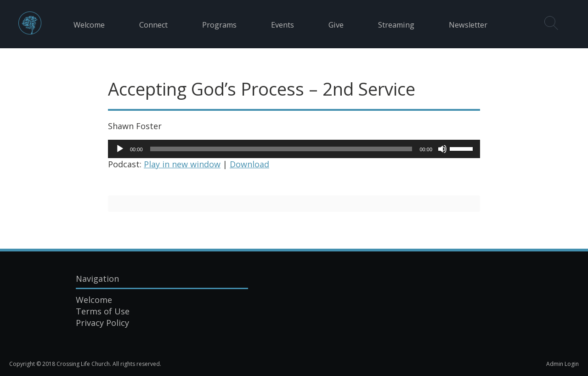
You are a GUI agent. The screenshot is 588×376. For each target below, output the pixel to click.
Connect (153, 25)
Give (336, 25)
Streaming (396, 25)
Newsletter (468, 25)
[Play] (120, 149)
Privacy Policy (102, 323)
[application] (294, 149)
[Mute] (442, 149)
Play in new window (182, 164)
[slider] (281, 149)
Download (249, 164)
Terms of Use (103, 311)
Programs (219, 25)
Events (283, 25)
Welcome (89, 25)
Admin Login (563, 364)
